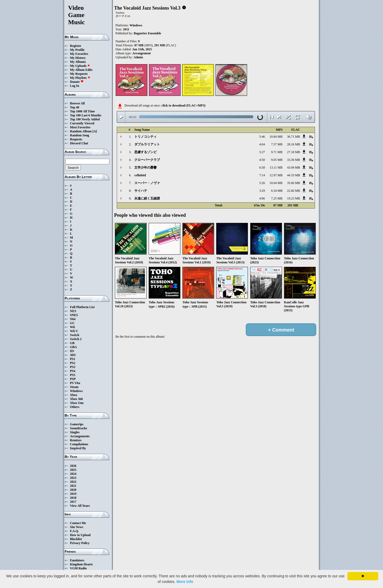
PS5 (73, 375)
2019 (73, 494)
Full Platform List (82, 307)
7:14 (262, 175)
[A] (95, 131)
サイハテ (141, 191)
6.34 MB (277, 191)
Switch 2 (76, 339)
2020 (73, 490)
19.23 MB (294, 198)
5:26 (262, 183)
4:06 (262, 198)
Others (75, 407)
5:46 (262, 137)
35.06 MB (294, 183)
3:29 (262, 191)
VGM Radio (78, 568)
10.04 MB (276, 183)
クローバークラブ (147, 160)
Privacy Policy (80, 543)
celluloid (140, 175)
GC (72, 323)
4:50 (262, 160)
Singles (75, 432)
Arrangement (141, 53)
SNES (74, 315)
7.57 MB (277, 144)
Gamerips (77, 424)
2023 (73, 478)
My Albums (78, 62)
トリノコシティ (145, 137)
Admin (138, 57)
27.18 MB (294, 152)
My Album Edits (81, 70)
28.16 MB (294, 144)
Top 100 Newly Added (85, 119)
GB (72, 343)
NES (73, 311)
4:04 (262, 144)
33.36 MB (294, 160)
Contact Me (78, 523)
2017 (73, 502)
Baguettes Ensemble (147, 33)
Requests (76, 139)
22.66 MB (294, 191)
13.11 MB (276, 168)
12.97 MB (276, 175)
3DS (73, 355)
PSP (73, 379)
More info (185, 582)
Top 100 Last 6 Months (86, 115)
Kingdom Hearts (81, 564)
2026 (73, 466)
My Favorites (79, 54)
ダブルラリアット (147, 144)
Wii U (74, 331)
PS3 (73, 367)
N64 (73, 319)
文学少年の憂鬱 (145, 168)
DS (72, 351)
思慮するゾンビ (145, 152)
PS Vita (75, 383)
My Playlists (80, 78)
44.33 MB (294, 175)
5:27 (262, 152)
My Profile (77, 50)
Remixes (76, 440)
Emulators (77, 560)
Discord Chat (79, 143)
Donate (77, 82)
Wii (72, 327)
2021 (73, 486)
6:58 (262, 168)
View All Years (80, 506)
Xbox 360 (76, 399)
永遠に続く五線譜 (147, 198)
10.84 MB (276, 137)
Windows (76, 391)
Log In (74, 86)
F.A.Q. (74, 531)
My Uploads (80, 66)
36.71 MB (294, 137)
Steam (74, 387)
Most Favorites (80, 127)
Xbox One (77, 403)
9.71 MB (277, 152)
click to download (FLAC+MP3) (183, 105)
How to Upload (80, 535)
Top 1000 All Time (82, 111)
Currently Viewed (82, 123)
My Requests (79, 74)
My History (78, 58)
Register (76, 46)
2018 (73, 498)
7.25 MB (277, 198)
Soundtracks (79, 428)
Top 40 (75, 107)
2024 (73, 474)
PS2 (73, 363)
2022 (73, 482)
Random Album (81, 131)
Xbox (74, 395)
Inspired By (78, 448)
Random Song (80, 135)
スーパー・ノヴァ (147, 183)
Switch (75, 335)
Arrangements (80, 436)
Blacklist (76, 539)
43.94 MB (294, 168)
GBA (73, 347)
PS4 (73, 371)
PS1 (73, 359)
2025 (73, 470)
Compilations (79, 444)
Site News (77, 527)
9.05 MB (277, 160)
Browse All (77, 103)
